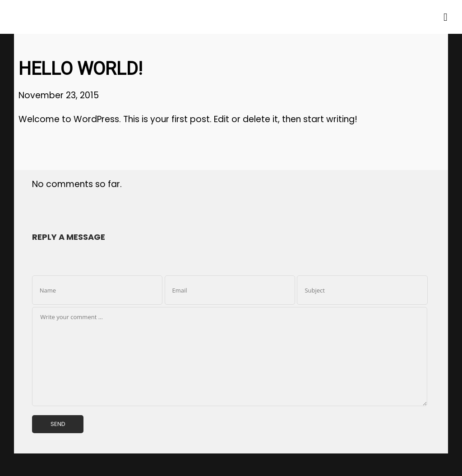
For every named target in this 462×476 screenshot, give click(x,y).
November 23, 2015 (59, 95)
